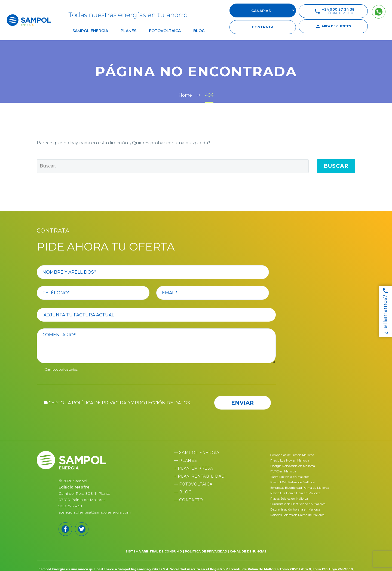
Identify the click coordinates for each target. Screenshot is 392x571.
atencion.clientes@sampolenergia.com (95, 512)
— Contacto (189, 500)
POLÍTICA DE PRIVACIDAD (206, 551)
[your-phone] (100, 293)
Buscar (336, 166)
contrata (263, 27)
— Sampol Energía (197, 453)
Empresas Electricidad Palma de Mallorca (300, 488)
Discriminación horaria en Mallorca (295, 509)
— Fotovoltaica (193, 484)
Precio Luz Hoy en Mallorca (290, 460)
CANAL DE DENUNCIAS (248, 551)
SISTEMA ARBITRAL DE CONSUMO (154, 551)
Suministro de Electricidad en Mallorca (298, 504)
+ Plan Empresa (194, 468)
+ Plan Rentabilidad (199, 476)
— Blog (183, 492)
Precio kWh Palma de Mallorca (293, 482)
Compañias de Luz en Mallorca (292, 455)
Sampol (80, 481)
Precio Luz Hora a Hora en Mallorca (295, 493)
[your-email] (219, 293)
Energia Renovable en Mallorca (293, 466)
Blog (199, 31)
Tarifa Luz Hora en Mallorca (290, 477)
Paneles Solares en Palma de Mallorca (297, 515)
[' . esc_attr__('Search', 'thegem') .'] (173, 166)
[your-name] (160, 272)
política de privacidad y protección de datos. (131, 403)
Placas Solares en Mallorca (289, 499)
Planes (128, 31)
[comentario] (160, 346)
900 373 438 (70, 506)
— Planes (186, 460)
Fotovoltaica (165, 31)
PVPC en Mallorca (283, 471)
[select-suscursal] (263, 10)
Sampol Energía (90, 31)
